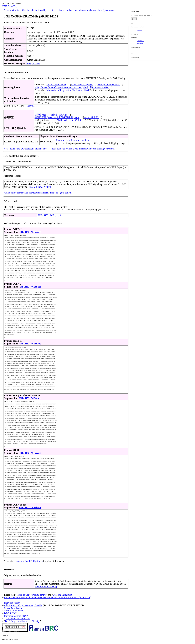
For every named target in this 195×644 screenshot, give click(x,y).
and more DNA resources (18, 619)
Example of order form (109, 85)
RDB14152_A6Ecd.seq (30, 398)
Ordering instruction (62, 595)
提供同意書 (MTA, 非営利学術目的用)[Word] (59, 117)
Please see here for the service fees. (73, 140)
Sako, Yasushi (33, 64)
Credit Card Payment (57, 85)
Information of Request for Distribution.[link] (67, 90)
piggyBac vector (12, 603)
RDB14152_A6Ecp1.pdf (49, 215)
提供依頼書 (41, 115)
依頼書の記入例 (59, 115)
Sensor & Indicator (13, 608)
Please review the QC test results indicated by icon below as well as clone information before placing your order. (59, 10)
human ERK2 (140, 31)
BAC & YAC (10, 613)
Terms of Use (23, 595)
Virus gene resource (13, 611)
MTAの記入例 (91, 117)
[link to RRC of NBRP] (40, 187)
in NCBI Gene (140, 43)
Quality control (39, 595)
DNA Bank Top (10, 6)
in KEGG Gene (140, 41)
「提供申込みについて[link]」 (69, 120)
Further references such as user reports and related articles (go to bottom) (38, 193)
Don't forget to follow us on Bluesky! (23, 621)
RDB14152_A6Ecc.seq (30, 344)
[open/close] (32, 106)
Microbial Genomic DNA (16, 616)
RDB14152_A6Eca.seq (30, 232)
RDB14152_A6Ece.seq (30, 453)
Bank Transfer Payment (82, 85)
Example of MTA (101, 87)
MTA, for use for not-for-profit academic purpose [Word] (63, 87)
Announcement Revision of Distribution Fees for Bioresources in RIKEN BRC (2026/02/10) (48, 597)
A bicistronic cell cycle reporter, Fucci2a (23, 605)
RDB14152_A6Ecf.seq (30, 507)
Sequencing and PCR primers (29, 561)
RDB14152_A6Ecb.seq (30, 287)
